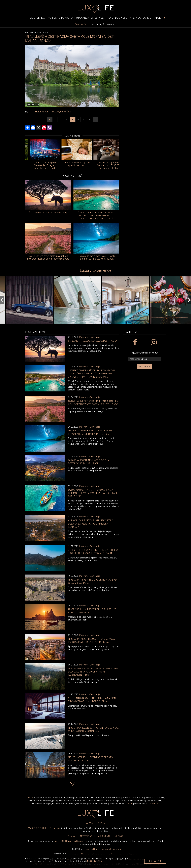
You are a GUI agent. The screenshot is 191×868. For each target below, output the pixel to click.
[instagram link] (154, 342)
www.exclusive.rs (127, 854)
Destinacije (80, 24)
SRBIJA (101, 823)
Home (31, 18)
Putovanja (82, 18)
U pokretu (66, 18)
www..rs (92, 849)
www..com (110, 849)
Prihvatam (155, 861)
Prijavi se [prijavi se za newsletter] (144, 367)
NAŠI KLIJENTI (103, 836)
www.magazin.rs (82, 854)
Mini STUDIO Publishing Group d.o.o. (44, 828)
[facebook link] (135, 342)
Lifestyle (97, 18)
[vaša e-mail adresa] (144, 359)
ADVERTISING (86, 836)
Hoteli (91, 24)
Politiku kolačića (94, 861)
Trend (109, 18)
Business (121, 18)
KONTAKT (119, 836)
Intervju (135, 18)
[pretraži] (164, 18)
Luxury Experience (105, 24)
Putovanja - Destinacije (90, 337)
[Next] (117, 76)
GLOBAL (90, 823)
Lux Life (30, 798)
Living (41, 18)
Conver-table (152, 18)
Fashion (52, 18)
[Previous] (27, 76)
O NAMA (72, 836)
